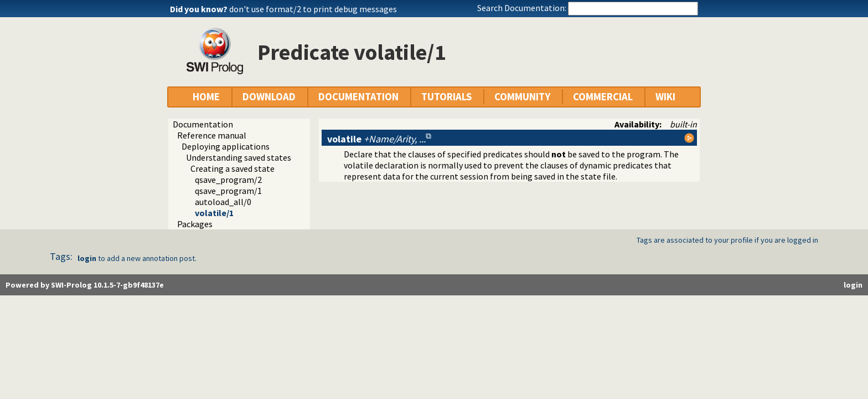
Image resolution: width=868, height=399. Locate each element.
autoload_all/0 (223, 202)
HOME (206, 97)
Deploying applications (226, 146)
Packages (195, 224)
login (87, 258)
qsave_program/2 (228, 180)
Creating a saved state (232, 168)
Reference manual (212, 135)
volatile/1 (214, 213)
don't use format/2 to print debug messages (313, 9)
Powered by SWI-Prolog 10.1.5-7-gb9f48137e (85, 285)
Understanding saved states (239, 157)
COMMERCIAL (603, 97)
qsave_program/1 (228, 191)
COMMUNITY (522, 97)
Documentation (203, 124)
